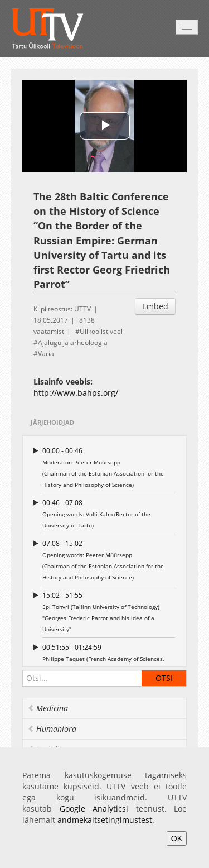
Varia (46, 354)
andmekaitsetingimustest (105, 820)
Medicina (48, 708)
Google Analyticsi (94, 809)
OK (177, 838)
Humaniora (52, 729)
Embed (155, 306)
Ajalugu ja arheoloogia (73, 342)
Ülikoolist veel (101, 331)
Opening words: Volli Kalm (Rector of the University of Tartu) (109, 513)
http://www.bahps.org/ (76, 393)
